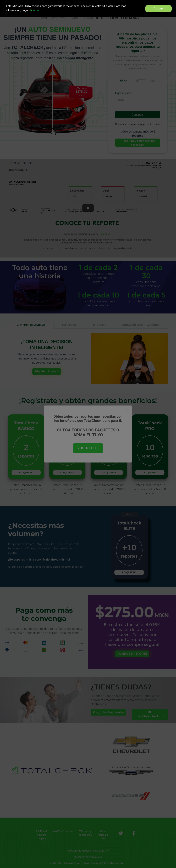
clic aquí (34, 10)
